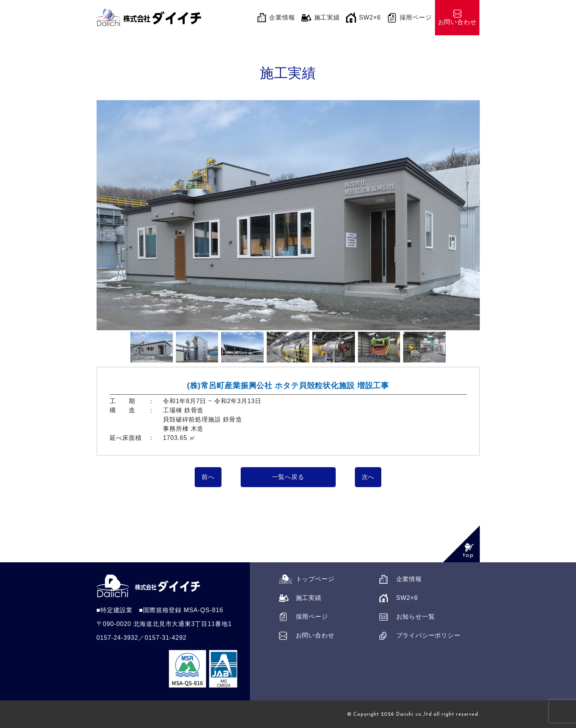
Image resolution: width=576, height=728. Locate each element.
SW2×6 (407, 598)
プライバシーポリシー (428, 635)
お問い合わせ (315, 635)
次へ (368, 477)
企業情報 (409, 579)
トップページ (315, 579)
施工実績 (309, 598)
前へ (208, 477)
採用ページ (312, 617)
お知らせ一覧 (416, 617)
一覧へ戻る (288, 477)
